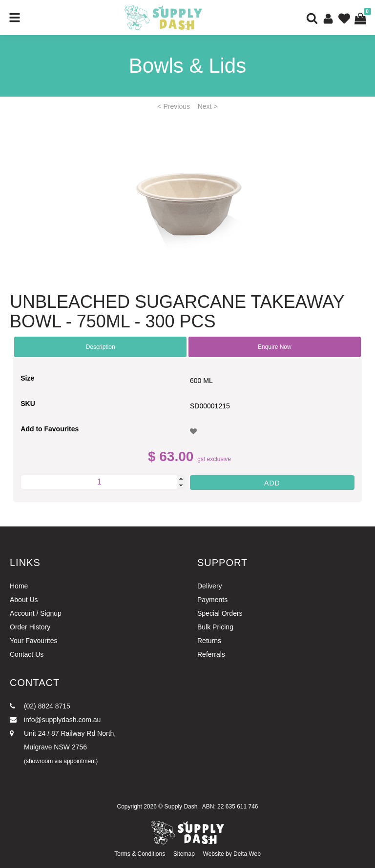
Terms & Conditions (140, 854)
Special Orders (220, 613)
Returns (209, 641)
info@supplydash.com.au (55, 720)
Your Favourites (34, 641)
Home (19, 586)
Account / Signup (36, 613)
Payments (212, 600)
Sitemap (184, 854)
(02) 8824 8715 (40, 706)
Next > (208, 106)
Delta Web (247, 854)
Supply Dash (181, 807)
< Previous (174, 106)
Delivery (210, 586)
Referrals (211, 654)
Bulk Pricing (215, 627)
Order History (30, 627)
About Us (24, 600)
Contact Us (27, 654)
